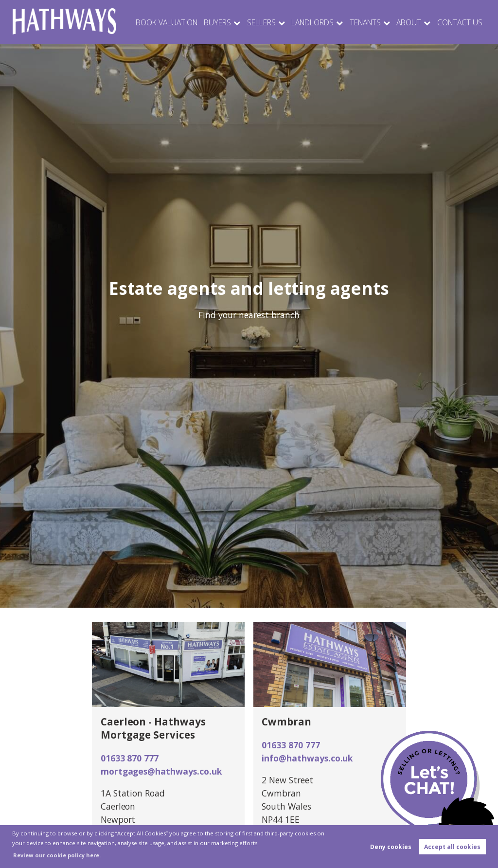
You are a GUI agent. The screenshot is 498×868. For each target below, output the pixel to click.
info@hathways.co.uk (307, 758)
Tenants (368, 22)
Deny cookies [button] (391, 847)
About (411, 22)
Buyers (222, 22)
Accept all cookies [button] (452, 847)
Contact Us (461, 22)
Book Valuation (173, 22)
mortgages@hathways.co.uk (161, 771)
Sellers (265, 22)
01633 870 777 (130, 758)
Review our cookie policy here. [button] (57, 855)
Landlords (315, 22)
